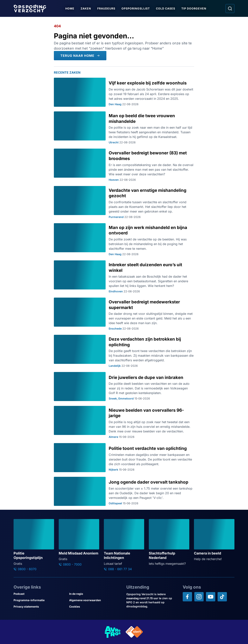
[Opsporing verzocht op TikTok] (222, 597)
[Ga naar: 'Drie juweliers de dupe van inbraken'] (124, 387)
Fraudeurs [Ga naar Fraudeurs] (106, 8)
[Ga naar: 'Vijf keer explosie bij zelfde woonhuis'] (124, 92)
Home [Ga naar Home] (70, 8)
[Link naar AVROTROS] (113, 632)
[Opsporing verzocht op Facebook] (187, 597)
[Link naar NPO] (134, 632)
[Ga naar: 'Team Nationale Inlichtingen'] (124, 545)
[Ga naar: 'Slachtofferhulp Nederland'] (169, 542)
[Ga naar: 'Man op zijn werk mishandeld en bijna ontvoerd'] (124, 239)
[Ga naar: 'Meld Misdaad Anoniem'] (79, 543)
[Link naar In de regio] (95, 594)
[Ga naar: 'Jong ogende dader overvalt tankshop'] (124, 491)
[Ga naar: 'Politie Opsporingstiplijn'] (34, 545)
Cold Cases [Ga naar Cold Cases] (166, 8)
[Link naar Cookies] (95, 607)
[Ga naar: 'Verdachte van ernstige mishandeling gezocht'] (124, 202)
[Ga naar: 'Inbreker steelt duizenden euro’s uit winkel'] (124, 277)
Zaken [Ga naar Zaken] (86, 8)
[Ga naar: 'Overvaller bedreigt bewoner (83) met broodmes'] (124, 165)
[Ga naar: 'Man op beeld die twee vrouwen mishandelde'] (124, 128)
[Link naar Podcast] (40, 594)
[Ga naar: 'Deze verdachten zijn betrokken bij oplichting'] (124, 351)
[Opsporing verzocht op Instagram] (199, 597)
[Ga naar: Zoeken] (230, 9)
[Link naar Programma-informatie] (40, 600)
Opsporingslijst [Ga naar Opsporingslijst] (136, 8)
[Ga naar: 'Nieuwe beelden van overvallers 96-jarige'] (124, 422)
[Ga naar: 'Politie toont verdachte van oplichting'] (124, 458)
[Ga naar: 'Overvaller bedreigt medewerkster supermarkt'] (124, 314)
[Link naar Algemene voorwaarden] (95, 600)
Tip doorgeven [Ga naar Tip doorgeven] (194, 8)
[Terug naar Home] (80, 56)
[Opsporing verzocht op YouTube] (211, 597)
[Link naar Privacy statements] (40, 607)
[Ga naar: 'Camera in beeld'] (214, 540)
